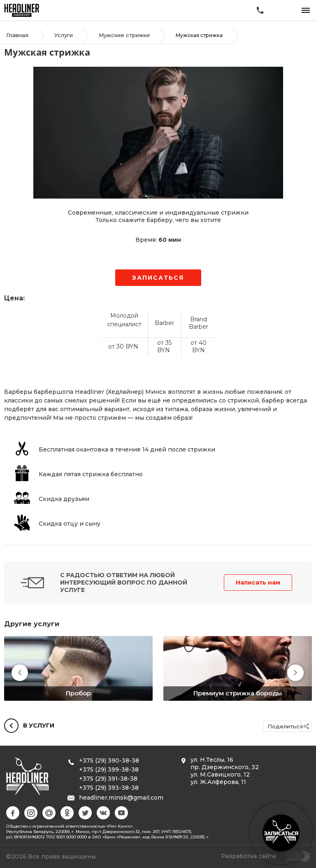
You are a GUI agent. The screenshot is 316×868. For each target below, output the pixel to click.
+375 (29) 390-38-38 (109, 760)
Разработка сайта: (249, 856)
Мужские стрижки (124, 35)
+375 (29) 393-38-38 (109, 788)
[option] (78, 669)
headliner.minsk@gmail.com (121, 798)
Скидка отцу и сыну (70, 524)
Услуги (64, 35)
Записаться (158, 278)
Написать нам (258, 583)
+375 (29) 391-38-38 (108, 779)
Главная (17, 35)
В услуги (29, 726)
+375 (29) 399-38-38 (109, 770)
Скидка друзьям (64, 499)
